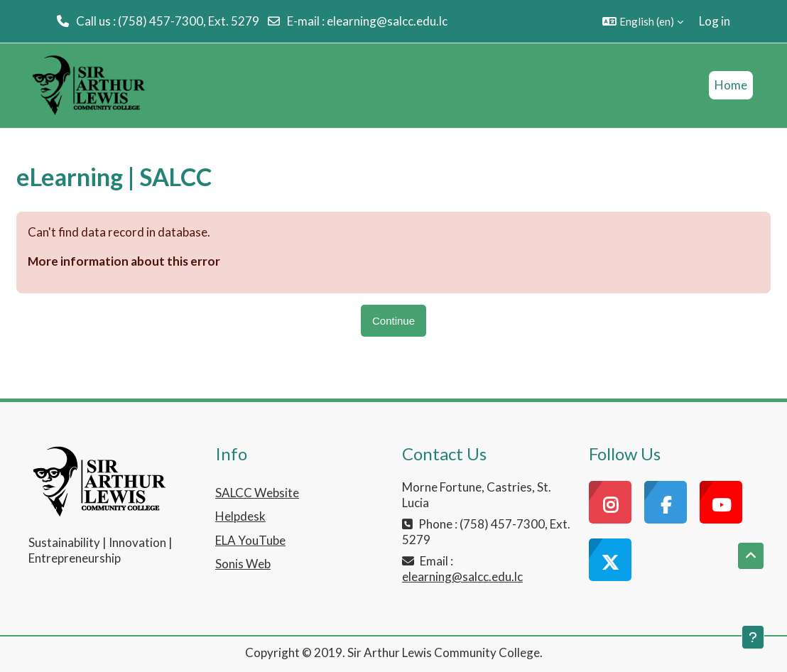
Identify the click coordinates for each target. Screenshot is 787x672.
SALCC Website (257, 493)
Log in (715, 21)
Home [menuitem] (731, 85)
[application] (15, 668)
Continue (393, 321)
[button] (643, 21)
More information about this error (124, 261)
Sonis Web (243, 564)
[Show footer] (753, 637)
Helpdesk (240, 516)
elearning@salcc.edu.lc (387, 21)
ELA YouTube (250, 540)
